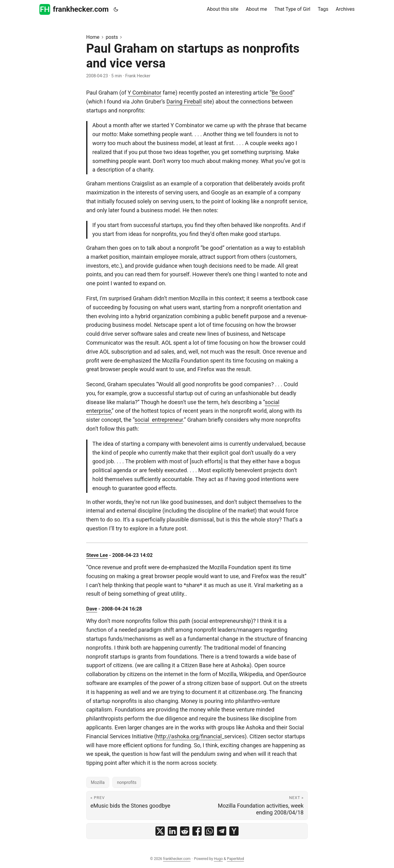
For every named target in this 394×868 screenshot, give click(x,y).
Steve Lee (97, 555)
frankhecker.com (74, 9)
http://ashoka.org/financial (189, 736)
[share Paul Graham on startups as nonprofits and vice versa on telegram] (222, 831)
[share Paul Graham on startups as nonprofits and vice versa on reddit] (185, 831)
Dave (92, 609)
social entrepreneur (159, 420)
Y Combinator (145, 93)
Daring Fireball (184, 101)
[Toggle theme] (116, 9)
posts (112, 37)
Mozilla (98, 782)
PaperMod (235, 859)
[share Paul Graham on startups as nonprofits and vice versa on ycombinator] (234, 831)
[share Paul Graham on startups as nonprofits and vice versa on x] (160, 831)
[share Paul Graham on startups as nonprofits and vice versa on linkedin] (172, 831)
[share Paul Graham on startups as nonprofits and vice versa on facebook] (197, 831)
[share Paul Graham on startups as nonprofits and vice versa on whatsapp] (209, 831)
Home (93, 37)
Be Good (282, 93)
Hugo (218, 859)
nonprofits (127, 782)
